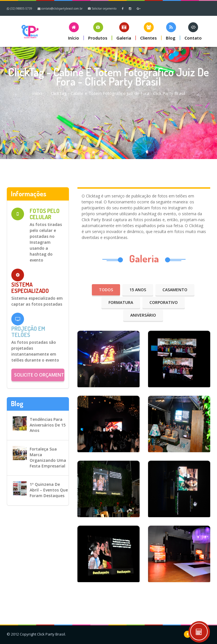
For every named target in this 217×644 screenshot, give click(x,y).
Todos (106, 290)
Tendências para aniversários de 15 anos (48, 425)
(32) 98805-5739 (19, 8)
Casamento (175, 290)
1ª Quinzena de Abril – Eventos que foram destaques (49, 490)
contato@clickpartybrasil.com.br (60, 8)
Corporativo (164, 302)
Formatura (121, 302)
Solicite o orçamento (39, 375)
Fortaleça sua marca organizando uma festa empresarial (48, 457)
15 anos (138, 290)
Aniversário (143, 315)
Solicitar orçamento (102, 8)
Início (37, 93)
